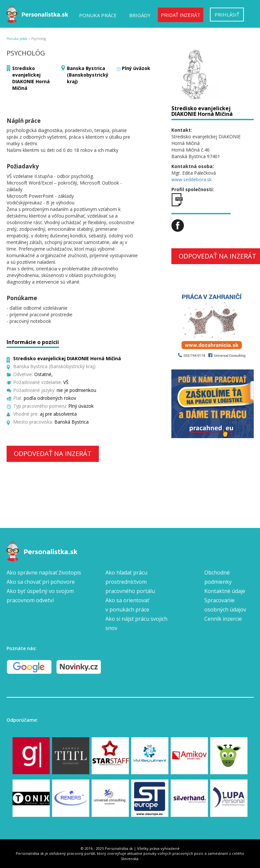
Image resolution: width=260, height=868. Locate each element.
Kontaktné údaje (225, 591)
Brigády (140, 15)
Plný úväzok (136, 68)
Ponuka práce (98, 15)
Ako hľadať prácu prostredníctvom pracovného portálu (130, 582)
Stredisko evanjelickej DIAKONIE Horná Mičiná (31, 78)
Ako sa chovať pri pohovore (41, 582)
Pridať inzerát (181, 15)
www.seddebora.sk (191, 179)
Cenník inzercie (223, 619)
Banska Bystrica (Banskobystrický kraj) (88, 75)
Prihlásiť (227, 15)
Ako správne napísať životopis (44, 573)
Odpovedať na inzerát (53, 453)
